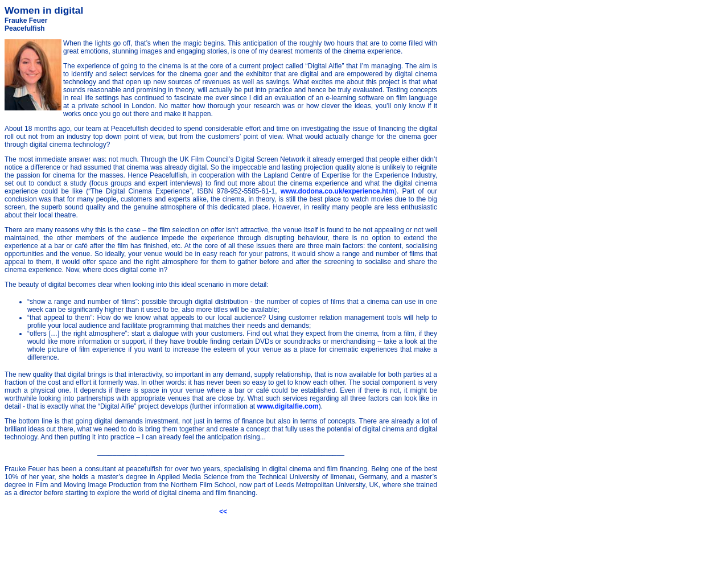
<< (223, 512)
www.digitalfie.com (288, 406)
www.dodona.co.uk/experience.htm (338, 191)
